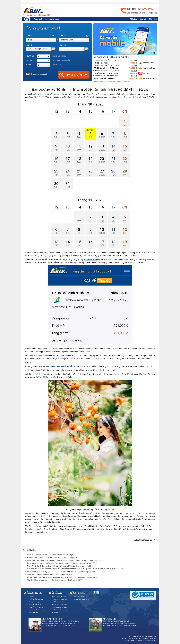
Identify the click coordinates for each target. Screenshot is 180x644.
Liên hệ (143, 19)
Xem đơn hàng (79, 597)
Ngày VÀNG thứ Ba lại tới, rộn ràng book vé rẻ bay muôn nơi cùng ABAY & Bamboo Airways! (65, 560)
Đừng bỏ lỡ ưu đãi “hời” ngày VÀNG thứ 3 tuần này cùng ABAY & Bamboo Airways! (61, 572)
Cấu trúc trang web (60, 605)
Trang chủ (38, 19)
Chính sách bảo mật (60, 610)
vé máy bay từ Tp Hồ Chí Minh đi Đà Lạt (72, 366)
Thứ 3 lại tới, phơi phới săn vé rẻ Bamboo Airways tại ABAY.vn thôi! (55, 580)
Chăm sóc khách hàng (37, 610)
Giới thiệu (153, 19)
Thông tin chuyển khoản (37, 602)
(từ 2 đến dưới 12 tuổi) (61, 60)
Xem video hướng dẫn (40, 74)
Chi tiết (134, 60)
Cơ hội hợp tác (59, 602)
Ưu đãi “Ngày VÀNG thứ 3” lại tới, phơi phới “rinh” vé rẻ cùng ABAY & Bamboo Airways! (63, 577)
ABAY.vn (38, 377)
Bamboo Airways (92, 259)
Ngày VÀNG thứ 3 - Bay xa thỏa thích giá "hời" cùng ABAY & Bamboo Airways (59, 566)
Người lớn (30, 56)
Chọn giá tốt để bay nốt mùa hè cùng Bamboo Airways (51, 574)
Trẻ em (29, 60)
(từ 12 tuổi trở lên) (60, 56)
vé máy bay (140, 636)
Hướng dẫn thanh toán (37, 599)
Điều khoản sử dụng (60, 607)
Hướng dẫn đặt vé (35, 605)
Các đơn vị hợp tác (60, 599)
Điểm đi (29, 36)
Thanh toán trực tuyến (82, 599)
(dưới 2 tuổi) (57, 65)
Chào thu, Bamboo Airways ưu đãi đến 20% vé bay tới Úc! (52, 555)
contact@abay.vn (69, 623)
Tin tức (56, 613)
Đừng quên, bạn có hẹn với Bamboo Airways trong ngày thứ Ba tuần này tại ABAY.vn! (62, 563)
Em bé (29, 65)
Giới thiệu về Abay (60, 597)
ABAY (154, 636)
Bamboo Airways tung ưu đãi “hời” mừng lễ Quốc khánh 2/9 (52, 558)
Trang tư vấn (33, 613)
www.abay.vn (53, 623)
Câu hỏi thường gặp (36, 607)
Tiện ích (133, 19)
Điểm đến (63, 36)
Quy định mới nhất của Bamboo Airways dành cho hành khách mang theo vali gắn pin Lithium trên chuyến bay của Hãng (75, 569)
